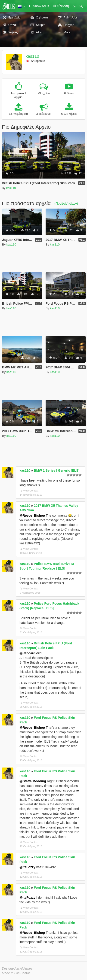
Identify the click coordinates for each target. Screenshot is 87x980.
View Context (29, 491)
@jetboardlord (30, 653)
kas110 (32, 56)
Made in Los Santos (16, 973)
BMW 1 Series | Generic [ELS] (57, 470)
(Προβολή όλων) (66, 203)
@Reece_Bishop (32, 516)
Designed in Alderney (17, 968)
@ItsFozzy (27, 867)
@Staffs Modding (33, 781)
